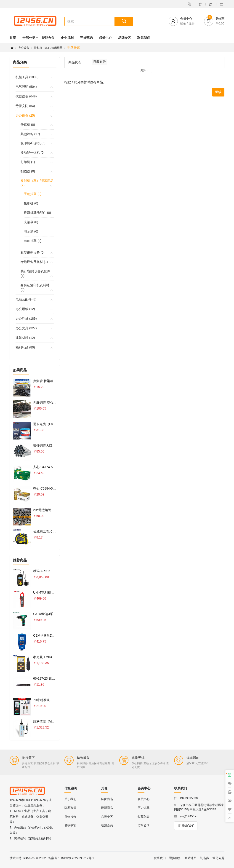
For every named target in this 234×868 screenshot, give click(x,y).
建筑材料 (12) (25, 338)
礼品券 (204, 858)
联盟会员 (107, 825)
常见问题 (218, 858)
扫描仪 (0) (28, 171)
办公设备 (24, 48)
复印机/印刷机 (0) (33, 143)
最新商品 (107, 808)
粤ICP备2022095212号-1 (78, 858)
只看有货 (99, 62)
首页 (13, 38)
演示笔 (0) (31, 231)
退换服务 (175, 858)
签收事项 (70, 825)
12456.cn (29, 858)
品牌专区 (125, 38)
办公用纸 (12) (25, 309)
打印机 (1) (28, 162)
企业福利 (67, 38)
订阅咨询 (144, 825)
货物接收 (70, 817)
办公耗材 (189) (26, 319)
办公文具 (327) (26, 328)
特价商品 (107, 799)
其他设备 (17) (30, 134)
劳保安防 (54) (25, 106)
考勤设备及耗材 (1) (34, 262)
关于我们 (70, 799)
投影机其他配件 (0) (37, 213)
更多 (144, 70)
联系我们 (144, 38)
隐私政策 (70, 808)
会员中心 (144, 799)
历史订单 (144, 808)
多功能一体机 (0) (33, 153)
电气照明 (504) (26, 87)
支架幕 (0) (31, 222)
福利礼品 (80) (25, 347)
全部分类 (29, 38)
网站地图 (191, 858)
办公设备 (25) (25, 115)
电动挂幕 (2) (33, 241)
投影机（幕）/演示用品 (48, 48)
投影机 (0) (31, 203)
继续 (218, 92)
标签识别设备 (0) (33, 252)
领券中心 (105, 38)
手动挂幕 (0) (33, 194)
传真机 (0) (28, 125)
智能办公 (48, 38)
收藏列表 (144, 817)
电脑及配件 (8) (26, 299)
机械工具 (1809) (27, 77)
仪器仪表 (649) (26, 96)
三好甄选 (86, 38)
